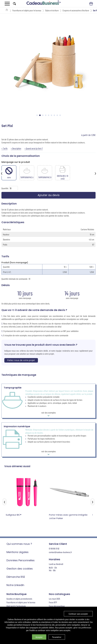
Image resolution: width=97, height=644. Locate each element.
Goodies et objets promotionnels (19, 599)
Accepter (39, 637)
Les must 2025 (54, 599)
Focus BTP (53, 603)
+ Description (16, 148)
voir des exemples (49, 415)
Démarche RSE (16, 577)
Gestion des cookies (20, 569)
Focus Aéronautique (57, 606)
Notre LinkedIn (15, 586)
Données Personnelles (21, 561)
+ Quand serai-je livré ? (34, 148)
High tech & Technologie (16, 606)
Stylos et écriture (52, 10)
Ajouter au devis (48, 196)
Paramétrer (57, 637)
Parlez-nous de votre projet (21, 361)
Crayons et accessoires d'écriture (76, 10)
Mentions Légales (18, 553)
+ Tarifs (4, 148)
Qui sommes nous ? (19, 544)
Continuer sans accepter (78, 614)
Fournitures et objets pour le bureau (27, 10)
